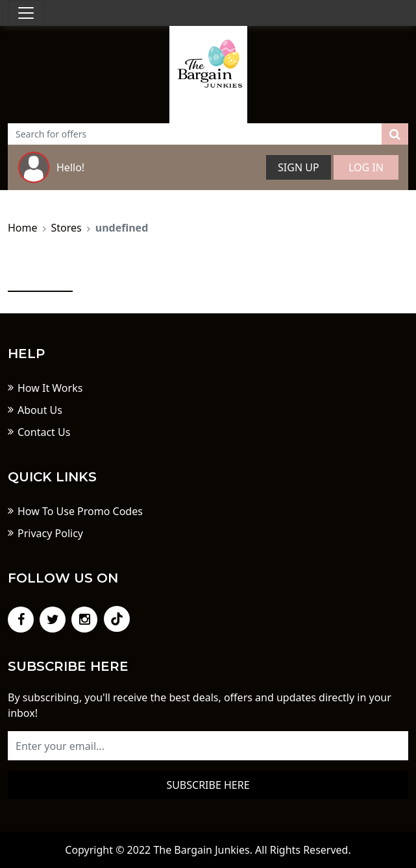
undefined (122, 228)
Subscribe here (208, 785)
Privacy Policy (50, 533)
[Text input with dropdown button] (195, 134)
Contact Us (44, 432)
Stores (67, 228)
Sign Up (299, 167)
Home (23, 228)
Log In (366, 167)
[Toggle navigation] (26, 13)
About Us (40, 410)
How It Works (50, 388)
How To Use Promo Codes (80, 511)
